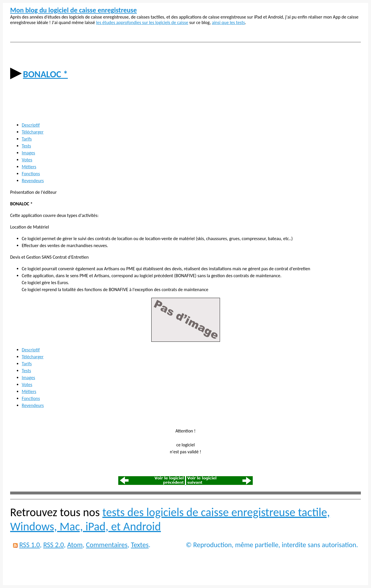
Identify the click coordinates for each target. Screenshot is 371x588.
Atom (75, 545)
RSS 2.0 (53, 545)
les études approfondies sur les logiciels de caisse (142, 22)
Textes (140, 545)
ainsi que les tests (228, 22)
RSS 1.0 (29, 545)
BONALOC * (45, 74)
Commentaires (107, 545)
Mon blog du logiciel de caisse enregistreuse (73, 10)
